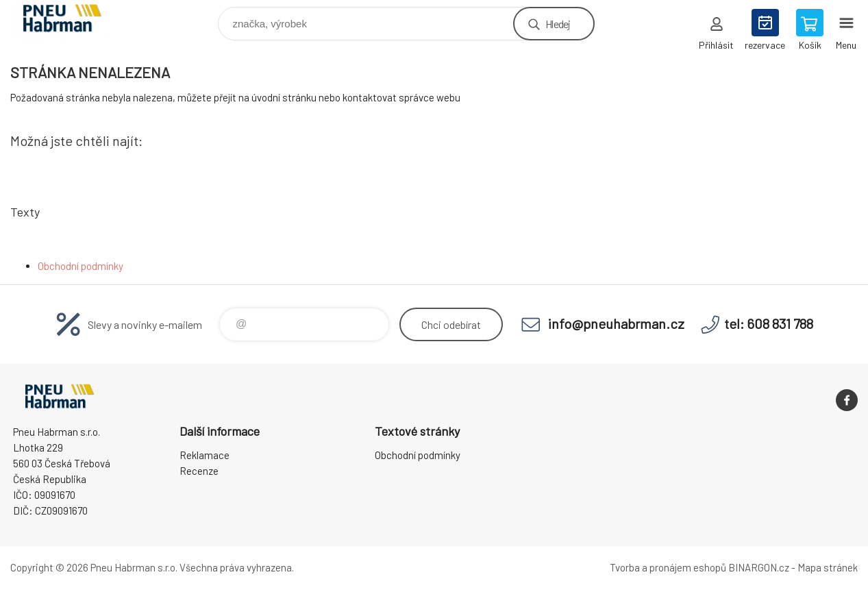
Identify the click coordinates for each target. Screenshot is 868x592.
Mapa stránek (828, 567)
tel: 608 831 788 (769, 323)
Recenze (199, 471)
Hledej (558, 24)
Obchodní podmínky (80, 266)
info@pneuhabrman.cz (616, 323)
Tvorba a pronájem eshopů (668, 567)
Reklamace (204, 455)
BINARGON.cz (759, 567)
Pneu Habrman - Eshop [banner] (71, 20)
